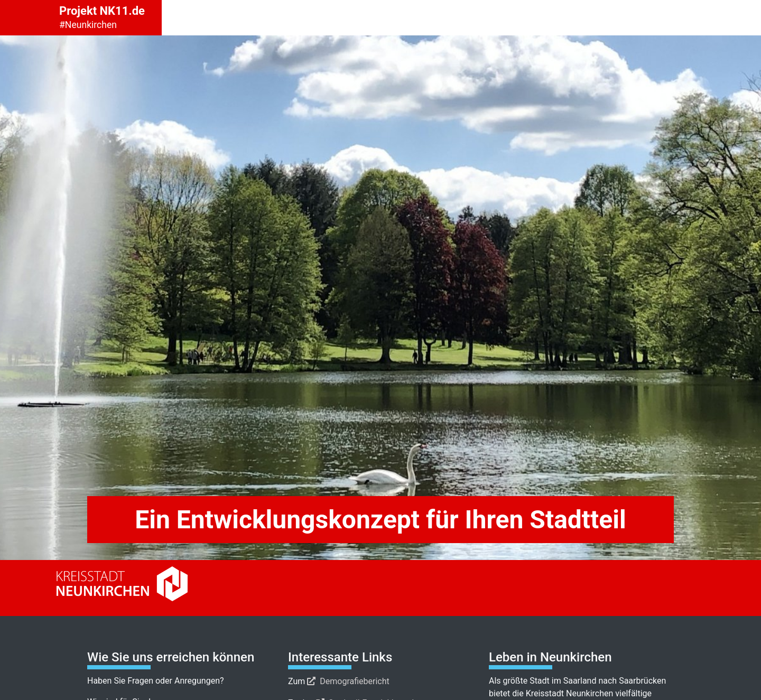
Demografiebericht (355, 681)
